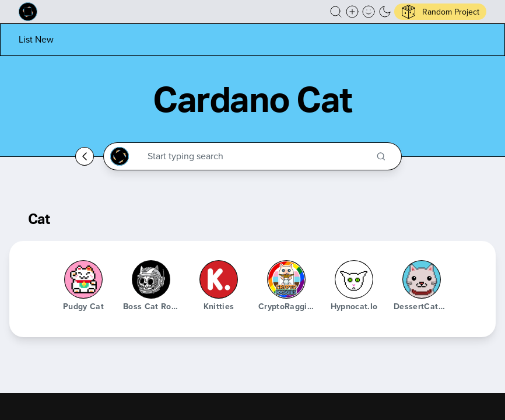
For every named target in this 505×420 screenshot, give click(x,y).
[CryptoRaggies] (286, 279)
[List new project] (36, 39)
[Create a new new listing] (352, 12)
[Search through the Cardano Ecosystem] (257, 156)
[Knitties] (219, 279)
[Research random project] (440, 12)
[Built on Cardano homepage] (28, 12)
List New (36, 39)
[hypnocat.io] (354, 279)
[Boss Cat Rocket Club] (151, 279)
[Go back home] (85, 156)
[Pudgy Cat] (83, 279)
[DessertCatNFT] (422, 279)
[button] (336, 12)
